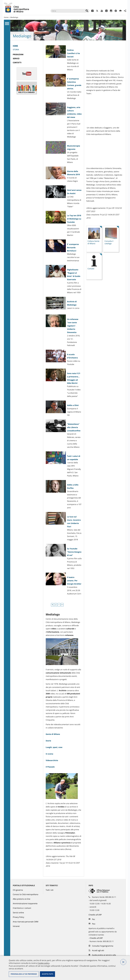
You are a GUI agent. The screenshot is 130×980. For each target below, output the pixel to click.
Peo (94, 924)
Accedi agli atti (98, 951)
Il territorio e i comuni (22, 908)
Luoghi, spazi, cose (54, 747)
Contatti (17, 63)
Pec (94, 919)
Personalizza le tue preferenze (24, 974)
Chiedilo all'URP (95, 915)
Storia (16, 50)
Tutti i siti (50, 890)
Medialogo (14, 17)
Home (6, 17)
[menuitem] (27, 48)
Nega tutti (123, 962)
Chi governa (18, 890)
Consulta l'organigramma (103, 946)
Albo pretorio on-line (22, 899)
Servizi (16, 59)
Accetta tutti (47, 974)
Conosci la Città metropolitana (25, 895)
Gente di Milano (53, 734)
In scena (49, 754)
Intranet (16, 926)
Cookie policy (43, 963)
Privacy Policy (18, 917)
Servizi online (18, 913)
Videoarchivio (52, 760)
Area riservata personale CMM (26, 922)
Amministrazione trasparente (25, 904)
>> (62, 605)
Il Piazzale (50, 767)
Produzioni (18, 55)
